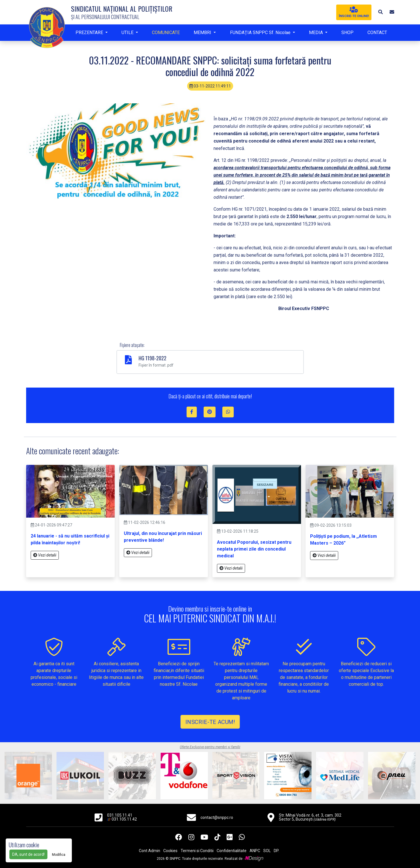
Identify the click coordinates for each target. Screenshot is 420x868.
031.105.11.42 (124, 819)
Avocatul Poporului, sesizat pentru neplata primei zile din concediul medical (254, 549)
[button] (381, 12)
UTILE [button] (128, 33)
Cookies (170, 851)
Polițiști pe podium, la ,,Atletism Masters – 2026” (343, 540)
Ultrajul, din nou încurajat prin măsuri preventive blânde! (163, 537)
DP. (276, 851)
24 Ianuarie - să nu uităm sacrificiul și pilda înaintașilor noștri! (70, 539)
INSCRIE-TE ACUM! (210, 722)
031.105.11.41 (120, 815)
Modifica (59, 855)
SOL (267, 851)
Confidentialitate (232, 851)
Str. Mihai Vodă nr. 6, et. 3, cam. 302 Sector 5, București (310, 817)
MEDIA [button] (316, 33)
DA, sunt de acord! (28, 854)
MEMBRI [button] (203, 33)
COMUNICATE (166, 33)
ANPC (255, 851)
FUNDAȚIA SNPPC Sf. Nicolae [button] (261, 33)
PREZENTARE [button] (90, 33)
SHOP (347, 33)
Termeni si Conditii (197, 851)
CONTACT (377, 33)
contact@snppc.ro (217, 817)
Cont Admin (150, 851)
